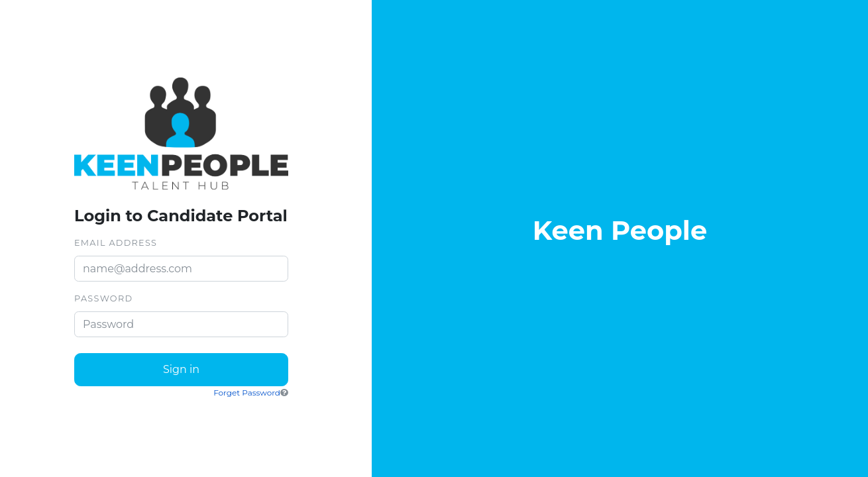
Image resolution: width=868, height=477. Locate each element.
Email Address (116, 243)
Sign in (181, 369)
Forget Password (247, 393)
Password (103, 298)
